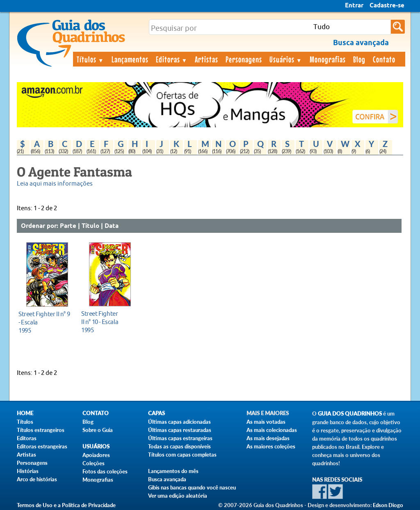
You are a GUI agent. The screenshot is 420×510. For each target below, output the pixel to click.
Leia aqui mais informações (55, 184)
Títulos (90, 59)
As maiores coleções (271, 446)
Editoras (172, 59)
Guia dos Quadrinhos (350, 414)
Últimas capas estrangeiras (180, 438)
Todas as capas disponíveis (179, 446)
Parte (68, 226)
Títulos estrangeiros (41, 430)
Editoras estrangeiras (42, 446)
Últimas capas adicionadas (179, 422)
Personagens (244, 59)
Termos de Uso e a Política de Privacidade (66, 505)
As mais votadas (266, 422)
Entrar (354, 6)
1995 (45, 322)
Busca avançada (167, 479)
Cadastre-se (387, 6)
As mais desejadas (268, 438)
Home (25, 413)
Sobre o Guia (98, 430)
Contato (384, 59)
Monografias (328, 59)
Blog (359, 59)
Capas (156, 413)
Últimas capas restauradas (180, 430)
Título (90, 226)
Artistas (207, 59)
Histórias (28, 471)
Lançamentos (130, 59)
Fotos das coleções (105, 471)
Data (112, 226)
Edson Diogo (388, 505)
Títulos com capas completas (182, 455)
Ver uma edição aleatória (178, 496)
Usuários (286, 59)
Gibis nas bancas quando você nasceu (192, 487)
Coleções (94, 463)
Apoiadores (96, 455)
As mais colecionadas (272, 430)
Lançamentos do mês (173, 471)
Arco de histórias (37, 479)
